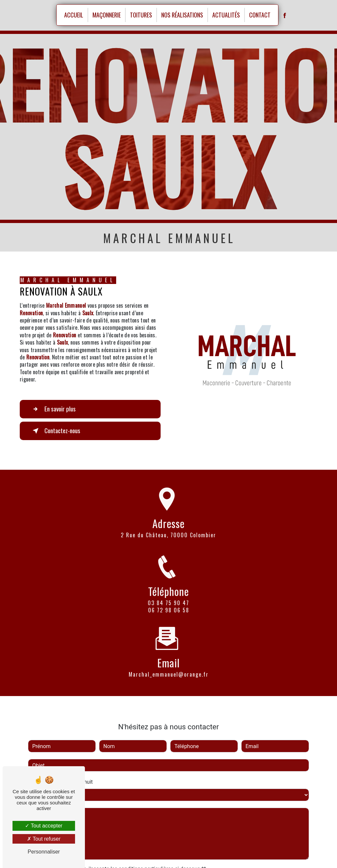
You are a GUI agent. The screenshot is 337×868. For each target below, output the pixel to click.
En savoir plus (53, 409)
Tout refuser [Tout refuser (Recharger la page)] (44, 839)
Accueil (74, 15)
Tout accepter (44, 826)
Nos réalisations (182, 15)
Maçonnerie (107, 15)
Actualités (226, 15)
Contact (260, 15)
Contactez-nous (55, 431)
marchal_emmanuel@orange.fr (169, 664)
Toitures (141, 15)
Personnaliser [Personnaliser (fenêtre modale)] (44, 852)
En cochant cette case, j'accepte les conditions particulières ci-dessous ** (120, 859)
